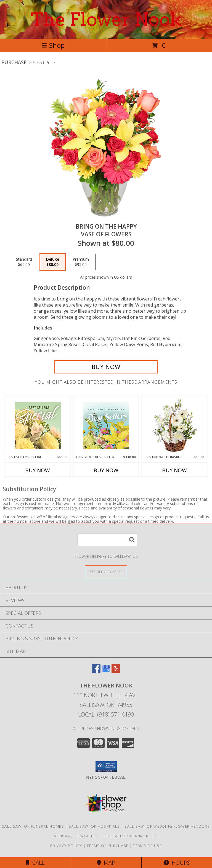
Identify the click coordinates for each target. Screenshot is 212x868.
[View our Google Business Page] (106, 671)
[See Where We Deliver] (106, 572)
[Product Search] (107, 540)
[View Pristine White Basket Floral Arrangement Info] (175, 426)
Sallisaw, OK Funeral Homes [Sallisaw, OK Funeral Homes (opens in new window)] (33, 826)
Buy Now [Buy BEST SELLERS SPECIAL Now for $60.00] (38, 470)
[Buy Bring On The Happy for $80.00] (106, 367)
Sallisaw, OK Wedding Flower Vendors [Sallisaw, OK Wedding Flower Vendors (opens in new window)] (167, 826)
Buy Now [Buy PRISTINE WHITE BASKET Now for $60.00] (174, 470)
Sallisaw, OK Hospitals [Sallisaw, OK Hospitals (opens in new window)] (94, 826)
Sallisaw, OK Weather (75, 836)
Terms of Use (147, 846)
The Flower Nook (106, 19)
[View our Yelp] (116, 671)
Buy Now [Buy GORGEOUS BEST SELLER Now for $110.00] (106, 470)
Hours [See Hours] (177, 863)
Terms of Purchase (108, 846)
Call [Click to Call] (35, 863)
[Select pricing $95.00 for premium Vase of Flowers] (81, 262)
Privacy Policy (66, 846)
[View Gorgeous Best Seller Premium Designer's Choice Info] (106, 426)
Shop (53, 45)
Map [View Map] (106, 863)
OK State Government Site (132, 836)
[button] (106, 767)
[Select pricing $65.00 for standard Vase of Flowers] (24, 262)
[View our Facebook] (96, 671)
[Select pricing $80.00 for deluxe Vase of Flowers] (53, 262)
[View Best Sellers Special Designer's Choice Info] (38, 426)
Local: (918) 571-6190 (106, 714)
